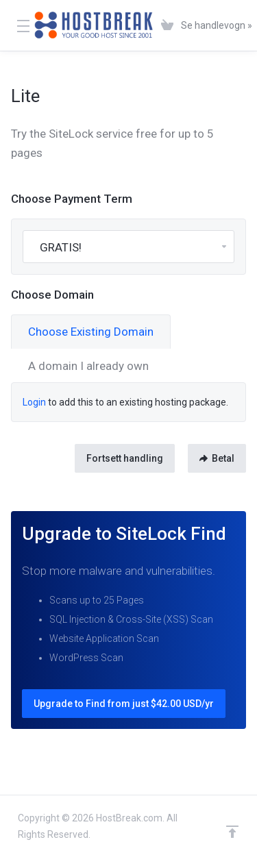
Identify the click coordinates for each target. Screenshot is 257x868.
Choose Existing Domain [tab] (91, 332)
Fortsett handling (125, 458)
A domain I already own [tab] (88, 366)
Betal (217, 458)
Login (34, 402)
